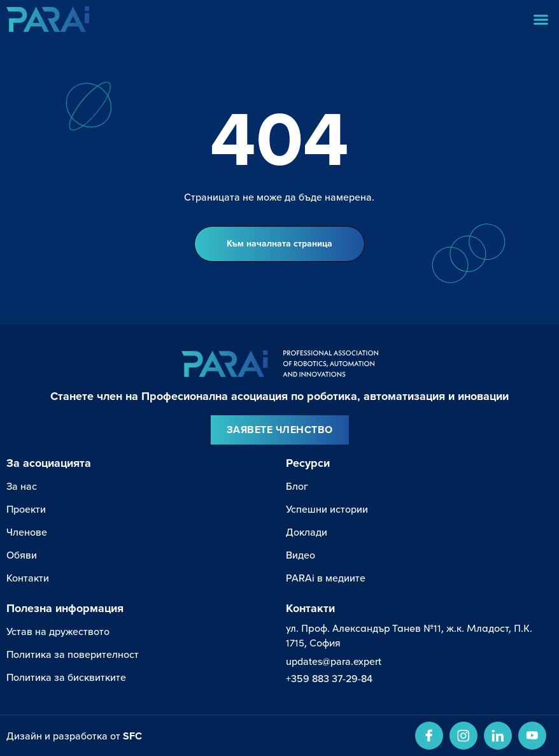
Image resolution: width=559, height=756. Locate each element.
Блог (297, 486)
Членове (27, 532)
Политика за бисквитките (66, 677)
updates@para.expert (334, 661)
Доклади (307, 532)
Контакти (28, 578)
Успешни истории (327, 509)
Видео (301, 555)
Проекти (26, 509)
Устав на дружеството (58, 631)
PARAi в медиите (326, 578)
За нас (22, 486)
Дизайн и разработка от (74, 736)
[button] (541, 19)
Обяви (22, 555)
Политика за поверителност (73, 654)
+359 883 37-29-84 (329, 679)
